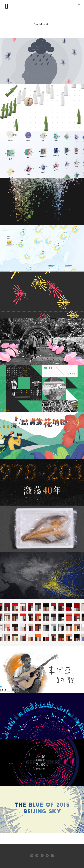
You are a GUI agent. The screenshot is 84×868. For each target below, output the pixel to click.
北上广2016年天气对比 (42, 716)
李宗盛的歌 (42, 669)
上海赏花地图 (42, 435)
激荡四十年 (42, 482)
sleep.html (42, 763)
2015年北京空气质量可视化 (42, 810)
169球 (42, 389)
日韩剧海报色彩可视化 (42, 622)
